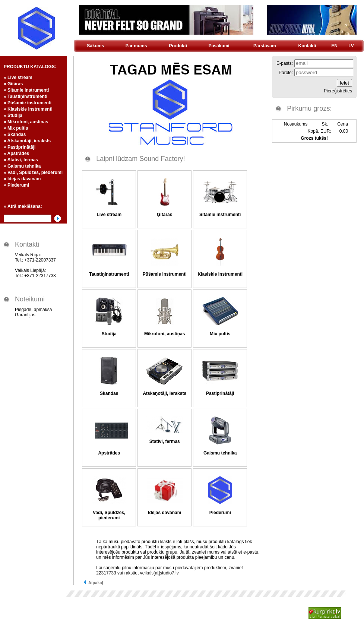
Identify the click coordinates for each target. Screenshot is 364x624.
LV (351, 46)
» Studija (13, 115)
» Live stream (18, 77)
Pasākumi (219, 46)
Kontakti (307, 46)
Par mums (136, 46)
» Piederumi (16, 185)
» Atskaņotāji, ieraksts (27, 141)
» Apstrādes (16, 153)
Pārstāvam (265, 46)
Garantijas (25, 315)
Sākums (95, 46)
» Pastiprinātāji (20, 147)
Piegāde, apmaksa (33, 310)
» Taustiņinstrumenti (26, 96)
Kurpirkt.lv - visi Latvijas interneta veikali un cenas (325, 613)
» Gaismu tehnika (22, 166)
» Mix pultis (16, 128)
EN (334, 46)
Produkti (178, 46)
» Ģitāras (13, 84)
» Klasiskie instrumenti (28, 109)
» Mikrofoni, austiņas (26, 122)
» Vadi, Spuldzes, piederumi (33, 172)
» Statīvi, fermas (21, 160)
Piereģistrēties (338, 91)
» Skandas (15, 134)
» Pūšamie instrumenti (28, 103)
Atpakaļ (93, 583)
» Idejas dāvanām (22, 179)
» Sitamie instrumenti (26, 90)
